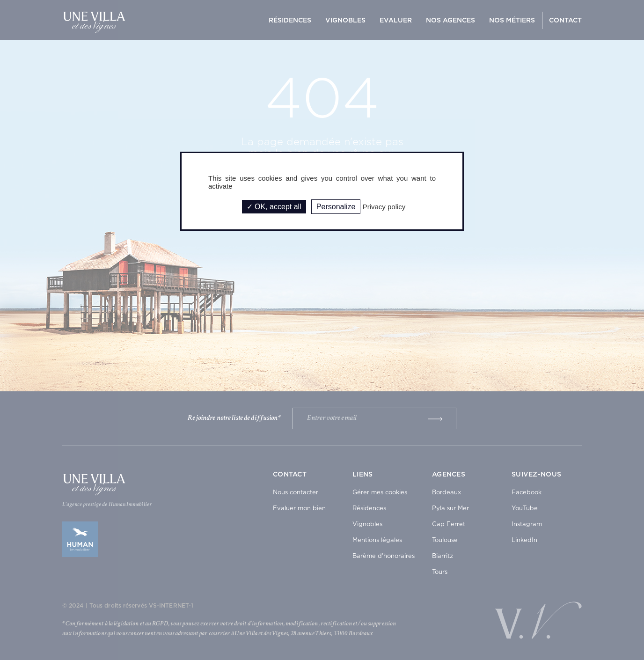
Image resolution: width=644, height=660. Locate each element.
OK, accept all (274, 207)
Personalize (336, 207)
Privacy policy (384, 207)
